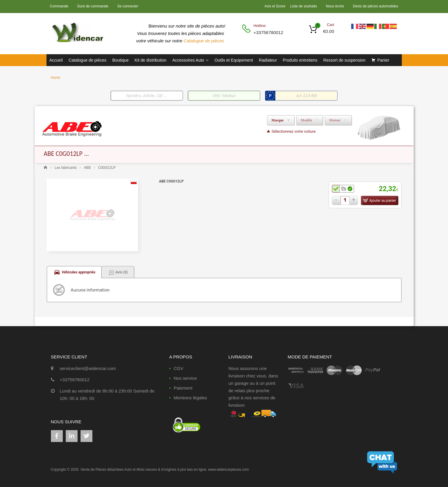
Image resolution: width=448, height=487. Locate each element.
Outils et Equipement (234, 60)
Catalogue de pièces (204, 41)
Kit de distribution (151, 60)
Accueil (56, 60)
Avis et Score (275, 6)
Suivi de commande (93, 6)
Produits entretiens (300, 60)
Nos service (185, 378)
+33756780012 (268, 32)
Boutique (120, 60)
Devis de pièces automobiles (376, 6)
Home (56, 78)
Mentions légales (191, 398)
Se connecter (128, 6)
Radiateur (268, 60)
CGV (179, 368)
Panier (383, 60)
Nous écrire (335, 6)
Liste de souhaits (304, 6)
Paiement (183, 388)
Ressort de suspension (344, 60)
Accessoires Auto (190, 60)
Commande (59, 6)
